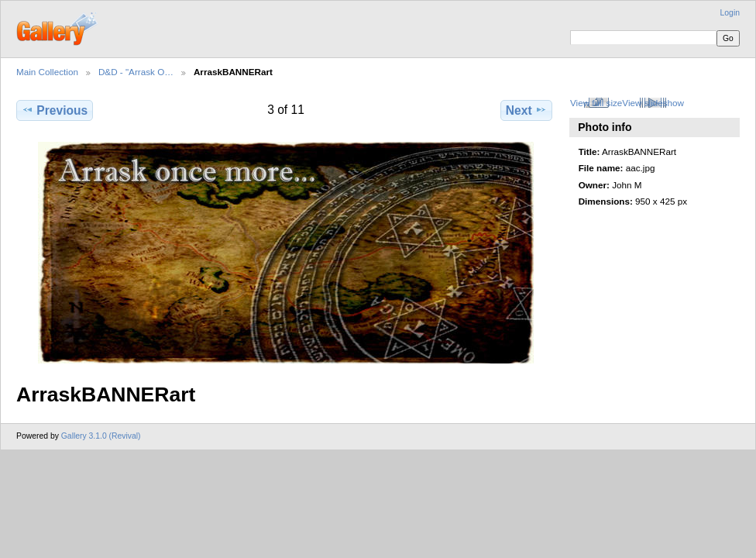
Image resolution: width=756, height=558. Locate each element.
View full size (596, 103)
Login (730, 13)
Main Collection (47, 72)
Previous (55, 110)
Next (526, 110)
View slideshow (653, 103)
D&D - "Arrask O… (136, 72)
